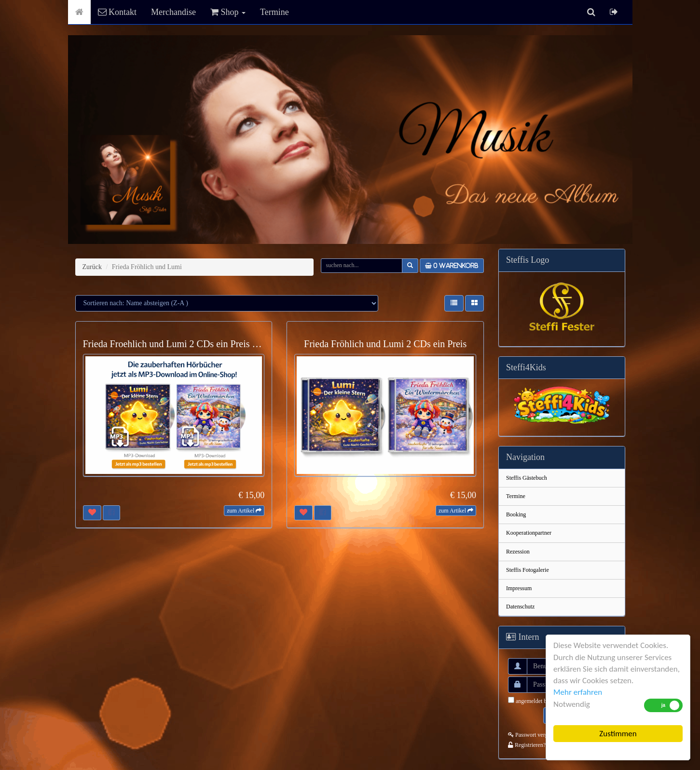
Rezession (518, 552)
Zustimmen (618, 734)
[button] (454, 303)
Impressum (519, 588)
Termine (275, 12)
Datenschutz (520, 607)
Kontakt (117, 12)
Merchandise (173, 12)
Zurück (92, 267)
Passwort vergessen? (535, 735)
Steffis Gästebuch (527, 478)
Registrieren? (527, 745)
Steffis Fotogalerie (528, 570)
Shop (228, 12)
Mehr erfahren (578, 692)
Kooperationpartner (529, 533)
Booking (516, 514)
